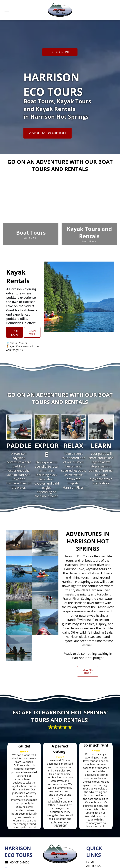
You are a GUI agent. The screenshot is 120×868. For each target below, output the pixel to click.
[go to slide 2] (56, 824)
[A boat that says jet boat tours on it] (45, 543)
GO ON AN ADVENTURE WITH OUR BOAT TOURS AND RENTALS (60, 165)
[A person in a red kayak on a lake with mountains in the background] (45, 622)
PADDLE (19, 446)
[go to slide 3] (59, 824)
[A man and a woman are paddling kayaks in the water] (19, 648)
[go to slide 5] (64, 824)
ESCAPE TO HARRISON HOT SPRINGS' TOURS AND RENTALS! (60, 716)
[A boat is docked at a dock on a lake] (19, 569)
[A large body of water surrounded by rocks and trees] (19, 596)
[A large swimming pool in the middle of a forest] (19, 622)
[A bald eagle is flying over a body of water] (19, 543)
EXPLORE (47, 450)
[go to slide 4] (61, 824)
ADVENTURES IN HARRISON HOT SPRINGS (88, 541)
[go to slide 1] (54, 824)
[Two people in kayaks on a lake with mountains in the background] (45, 569)
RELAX (73, 446)
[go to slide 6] (66, 824)
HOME (90, 862)
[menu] (7, 10)
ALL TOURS (93, 866)
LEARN (101, 446)
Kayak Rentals (18, 276)
